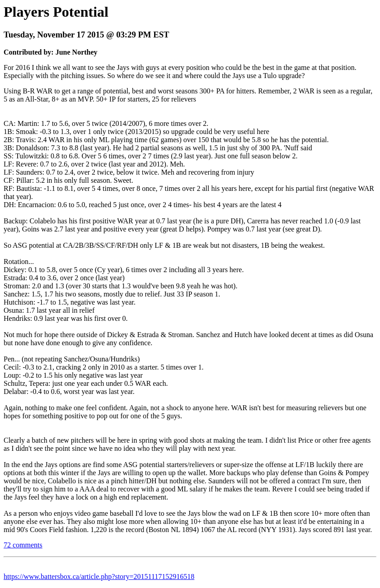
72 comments (23, 545)
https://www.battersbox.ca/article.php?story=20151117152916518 (99, 576)
